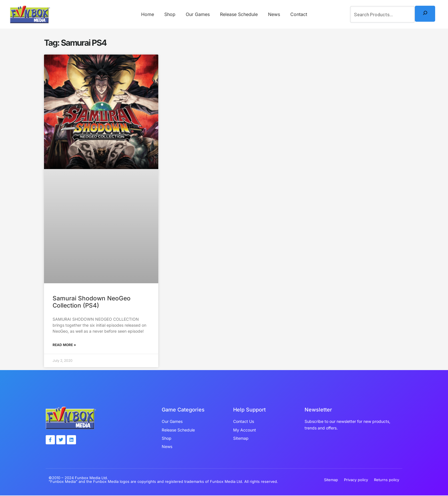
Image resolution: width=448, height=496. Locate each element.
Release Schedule (238, 14)
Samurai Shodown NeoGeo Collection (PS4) (92, 302)
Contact (296, 14)
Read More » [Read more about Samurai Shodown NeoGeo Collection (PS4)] (64, 345)
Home (150, 14)
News (272, 14)
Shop (172, 14)
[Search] (425, 14)
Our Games (198, 14)
